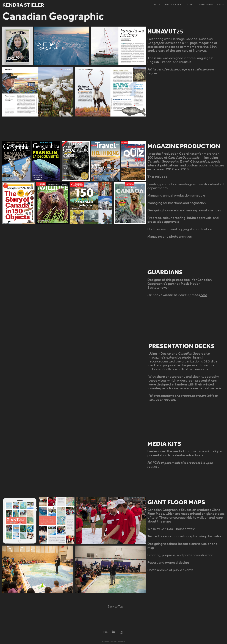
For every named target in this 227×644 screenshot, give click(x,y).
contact (221, 5)
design (156, 5)
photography (174, 5)
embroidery (206, 5)
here (204, 295)
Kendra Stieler (23, 5)
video (190, 5)
